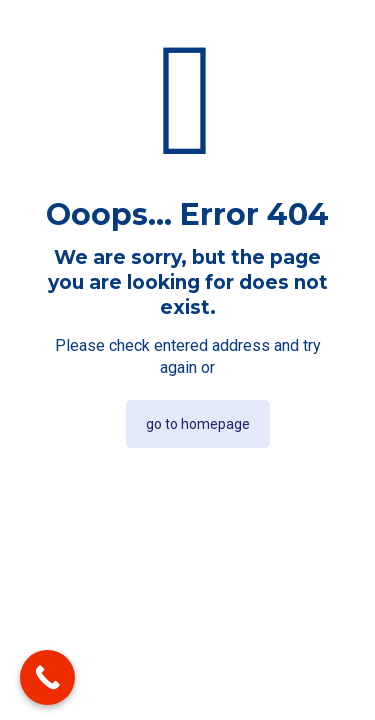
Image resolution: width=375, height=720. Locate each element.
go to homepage (198, 424)
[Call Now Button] (47, 677)
